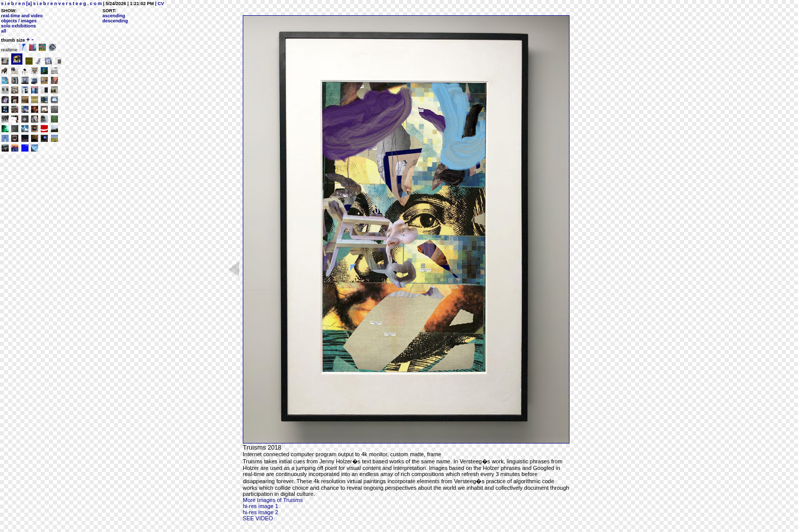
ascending (114, 16)
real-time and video (22, 16)
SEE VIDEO (258, 518)
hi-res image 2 (261, 512)
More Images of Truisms (273, 500)
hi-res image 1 (261, 506)
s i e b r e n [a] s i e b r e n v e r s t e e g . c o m (51, 4)
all (4, 31)
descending (115, 21)
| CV (159, 4)
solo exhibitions (19, 26)
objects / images (19, 21)
